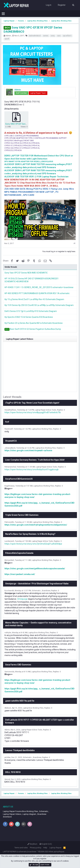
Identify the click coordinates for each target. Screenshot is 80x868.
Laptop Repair (55, 848)
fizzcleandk (9, 591)
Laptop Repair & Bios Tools (46, 410)
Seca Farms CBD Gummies (18, 665)
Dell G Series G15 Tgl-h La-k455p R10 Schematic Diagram (31, 311)
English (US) (46, 844)
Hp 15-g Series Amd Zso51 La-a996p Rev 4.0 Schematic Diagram (34, 299)
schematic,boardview (27, 852)
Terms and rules (21, 848)
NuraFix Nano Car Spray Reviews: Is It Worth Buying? (30, 534)
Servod (7, 779)
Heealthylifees (10, 410)
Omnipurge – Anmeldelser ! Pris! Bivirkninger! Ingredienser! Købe (37, 584)
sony (53, 36)
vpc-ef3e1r (67, 36)
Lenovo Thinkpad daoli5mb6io (20, 750)
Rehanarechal (10, 467)
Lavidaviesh (9, 541)
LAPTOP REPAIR (9, 852)
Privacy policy (36, 848)
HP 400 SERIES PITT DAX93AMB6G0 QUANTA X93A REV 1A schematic (37, 293)
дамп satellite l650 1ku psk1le (20, 701)
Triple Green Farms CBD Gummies (22, 515)
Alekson (8, 708)
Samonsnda (9, 672)
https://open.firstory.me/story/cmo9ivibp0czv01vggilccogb (32, 469)
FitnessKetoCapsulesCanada (19, 553)
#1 (75, 243)
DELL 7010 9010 (13, 772)
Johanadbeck (10, 448)
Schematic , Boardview (41, 591)
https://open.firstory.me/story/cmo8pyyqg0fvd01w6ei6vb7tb (33, 412)
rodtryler (8, 633)
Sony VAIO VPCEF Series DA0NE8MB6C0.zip (25, 124)
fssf (7, 422)
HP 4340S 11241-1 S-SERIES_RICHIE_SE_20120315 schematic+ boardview (39, 287)
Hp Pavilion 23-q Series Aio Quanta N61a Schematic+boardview (34, 323)
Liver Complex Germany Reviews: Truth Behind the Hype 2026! (35, 460)
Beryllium (32, 844)
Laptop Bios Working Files (42, 429)
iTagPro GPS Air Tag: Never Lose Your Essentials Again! (32, 403)
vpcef (7, 39)
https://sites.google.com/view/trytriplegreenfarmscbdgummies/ (36, 525)
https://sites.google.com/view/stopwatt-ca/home (28, 450)
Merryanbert (9, 560)
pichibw (8, 757)
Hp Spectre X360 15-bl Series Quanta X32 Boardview (29, 317)
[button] (3, 14)
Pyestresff (9, 429)
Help (45, 848)
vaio (59, 36)
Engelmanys (10, 486)
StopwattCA (11, 441)
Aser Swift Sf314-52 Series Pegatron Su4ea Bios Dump (35, 329)
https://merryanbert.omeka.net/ (20, 574)
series (46, 36)
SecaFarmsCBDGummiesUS (19, 479)
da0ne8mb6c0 (35, 36)
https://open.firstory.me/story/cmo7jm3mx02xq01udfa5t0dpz (33, 544)
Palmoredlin (9, 522)
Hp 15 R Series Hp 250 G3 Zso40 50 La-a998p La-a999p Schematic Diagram (39, 305)
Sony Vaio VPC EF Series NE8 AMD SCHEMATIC (26, 273)
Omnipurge (22, 599)
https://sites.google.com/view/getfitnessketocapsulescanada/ (35, 569)
